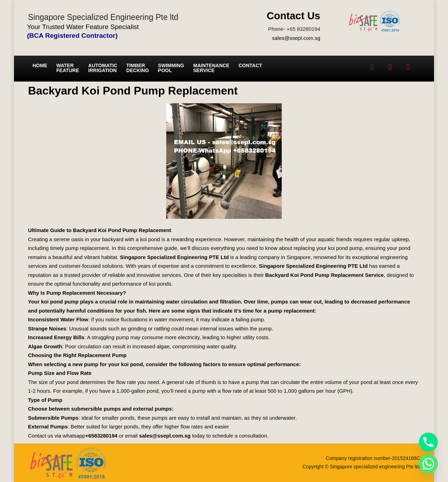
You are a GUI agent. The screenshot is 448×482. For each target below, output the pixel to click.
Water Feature (68, 68)
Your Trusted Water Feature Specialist (83, 27)
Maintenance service (211, 68)
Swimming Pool (171, 68)
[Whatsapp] (428, 464)
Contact (250, 65)
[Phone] (428, 442)
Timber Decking (138, 68)
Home (40, 65)
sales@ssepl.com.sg (296, 38)
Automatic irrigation (103, 68)
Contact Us (293, 16)
